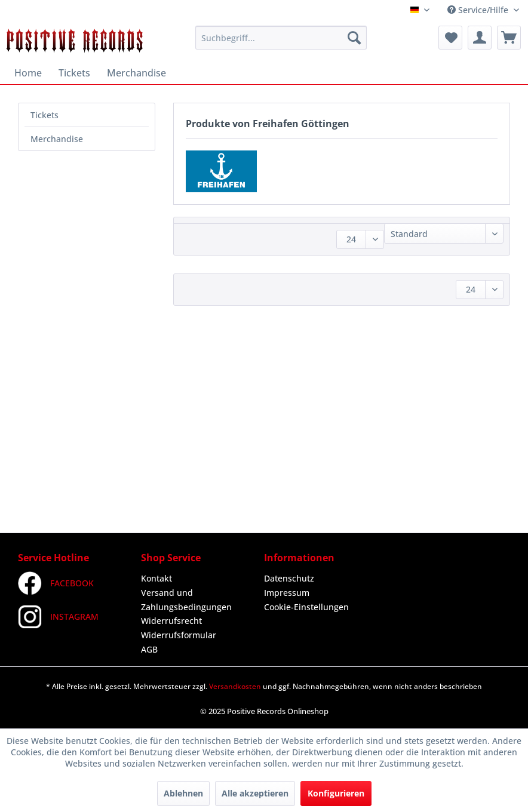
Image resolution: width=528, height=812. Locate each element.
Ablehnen (183, 793)
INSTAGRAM (58, 617)
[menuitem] (281, 38)
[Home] (28, 73)
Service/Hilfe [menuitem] (479, 10)
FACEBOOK (56, 583)
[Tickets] (74, 73)
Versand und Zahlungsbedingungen (186, 600)
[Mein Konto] (480, 38)
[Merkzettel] (450, 38)
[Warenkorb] (509, 38)
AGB (149, 649)
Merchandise (57, 139)
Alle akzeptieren (255, 793)
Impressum (287, 593)
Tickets (44, 115)
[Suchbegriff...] (281, 38)
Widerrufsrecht (171, 621)
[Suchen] (354, 38)
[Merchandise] (136, 73)
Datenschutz (289, 578)
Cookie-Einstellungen (306, 607)
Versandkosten (235, 686)
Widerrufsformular (179, 635)
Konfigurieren (336, 793)
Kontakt (156, 578)
